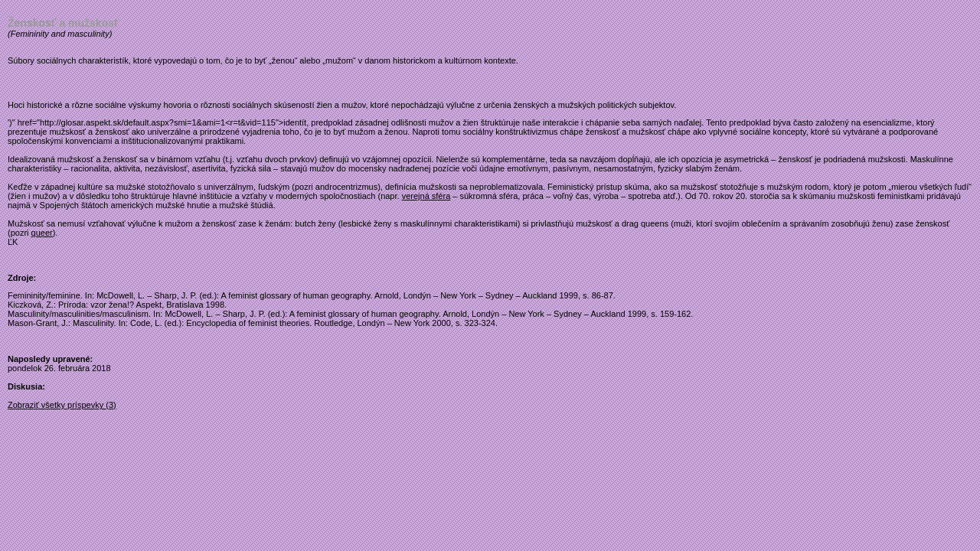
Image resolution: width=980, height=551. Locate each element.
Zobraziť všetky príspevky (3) (62, 405)
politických (617, 105)
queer (42, 233)
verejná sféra (426, 196)
